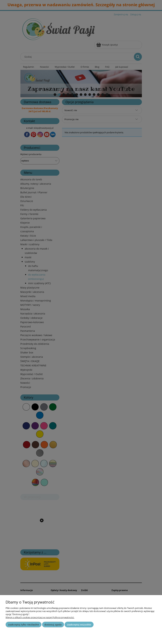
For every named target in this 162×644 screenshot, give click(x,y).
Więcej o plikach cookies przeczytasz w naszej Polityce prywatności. (40, 617)
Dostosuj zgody (53, 625)
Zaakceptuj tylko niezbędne (24, 625)
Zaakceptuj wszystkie (79, 625)
